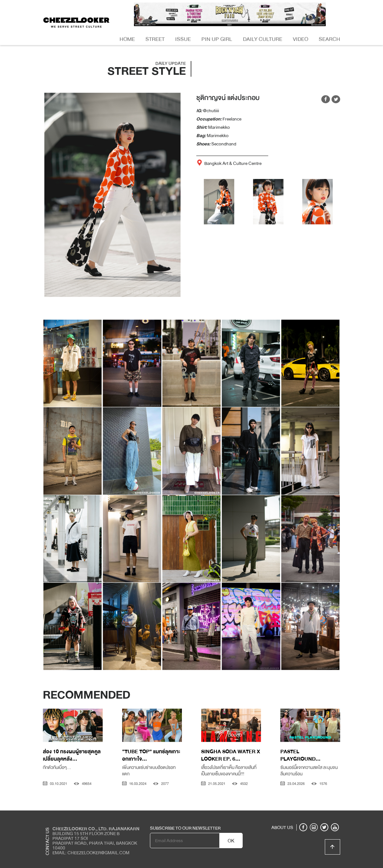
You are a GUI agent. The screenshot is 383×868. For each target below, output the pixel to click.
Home (127, 39)
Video (301, 39)
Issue (183, 39)
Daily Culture (263, 39)
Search (329, 39)
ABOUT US (282, 827)
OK (231, 841)
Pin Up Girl (217, 39)
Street (155, 39)
